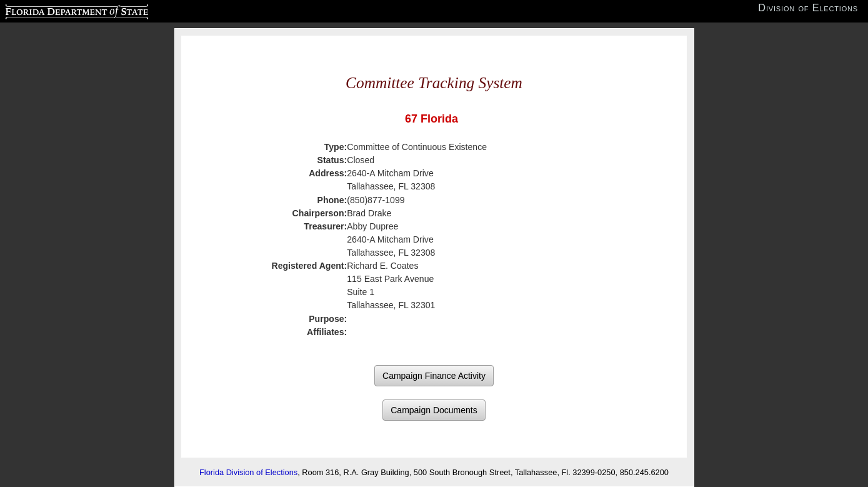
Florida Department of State (52, 10)
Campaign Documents (434, 410)
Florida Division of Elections (248, 472)
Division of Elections (808, 8)
